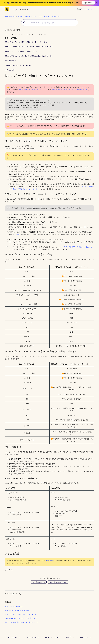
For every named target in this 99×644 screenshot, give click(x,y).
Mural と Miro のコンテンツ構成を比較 (20, 65)
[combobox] (50, 23)
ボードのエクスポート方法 (14, 607)
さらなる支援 (10, 70)
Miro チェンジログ (14, 637)
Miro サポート (51, 561)
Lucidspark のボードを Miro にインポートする (21, 618)
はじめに (20, 16)
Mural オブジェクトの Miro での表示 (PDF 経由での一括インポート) (29, 56)
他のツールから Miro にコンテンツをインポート (22, 622)
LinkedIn (12, 570)
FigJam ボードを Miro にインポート (17, 610)
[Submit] (24, 23)
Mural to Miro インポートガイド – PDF (33, 90)
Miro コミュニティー (53, 637)
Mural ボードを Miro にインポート (54, 16)
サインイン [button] (88, 9)
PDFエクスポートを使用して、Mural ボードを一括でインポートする (29, 47)
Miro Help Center (10, 16)
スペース (17, 234)
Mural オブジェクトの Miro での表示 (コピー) (21, 51)
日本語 (79, 9)
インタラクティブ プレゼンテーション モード (21, 614)
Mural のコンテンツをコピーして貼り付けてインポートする (26, 42)
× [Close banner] (96, 3)
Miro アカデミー (86, 637)
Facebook (6, 570)
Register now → (88, 3)
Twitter (9, 570)
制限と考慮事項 (11, 61)
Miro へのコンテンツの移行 (33, 16)
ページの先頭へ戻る (13, 594)
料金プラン (70, 637)
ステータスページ (33, 637)
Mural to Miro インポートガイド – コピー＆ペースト (69, 90)
